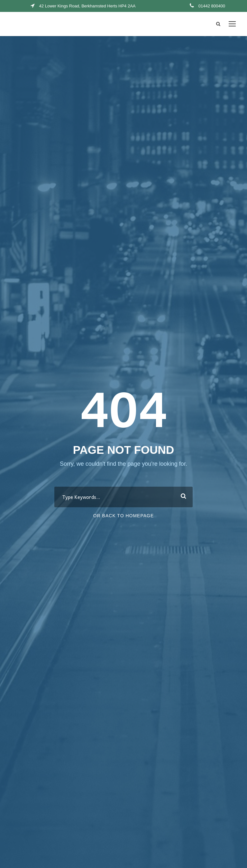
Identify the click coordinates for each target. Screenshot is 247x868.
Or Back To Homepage (124, 516)
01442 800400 (212, 6)
